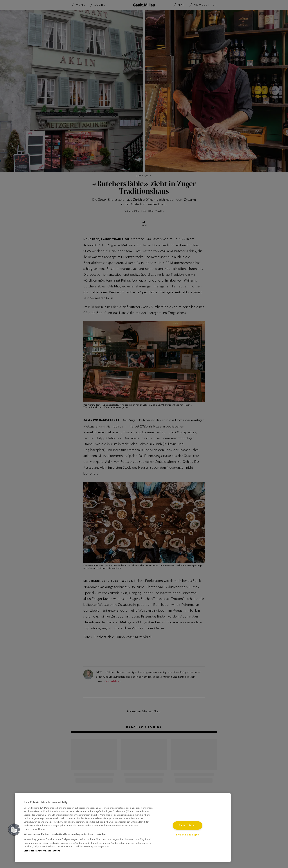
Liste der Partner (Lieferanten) (42, 851)
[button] (14, 830)
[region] (123, 828)
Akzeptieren (187, 825)
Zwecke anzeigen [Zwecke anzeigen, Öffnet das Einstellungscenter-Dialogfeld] (187, 835)
